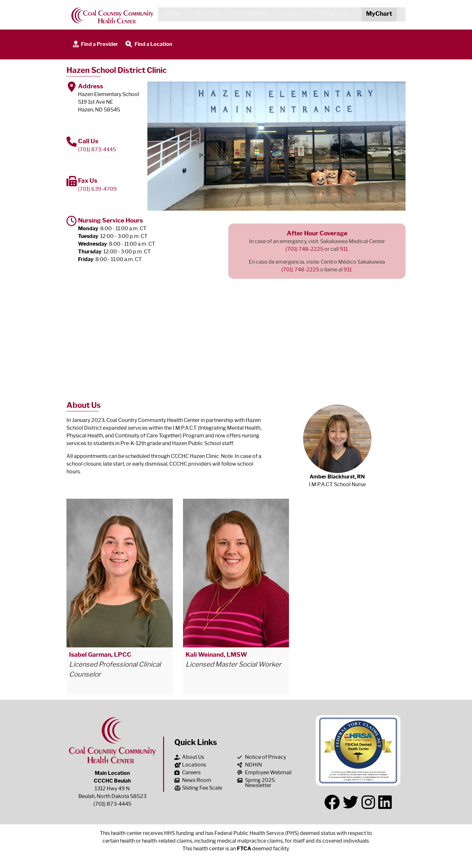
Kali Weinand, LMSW (216, 654)
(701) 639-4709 (97, 189)
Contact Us (330, 15)
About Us (204, 15)
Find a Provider (95, 44)
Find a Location (148, 44)
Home (169, 15)
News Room (193, 780)
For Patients (248, 15)
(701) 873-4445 (97, 149)
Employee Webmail (264, 772)
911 (344, 249)
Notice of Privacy (262, 757)
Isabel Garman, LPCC (100, 654)
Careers (290, 15)
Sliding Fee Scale (198, 788)
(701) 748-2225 (304, 249)
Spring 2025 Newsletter (256, 783)
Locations (190, 765)
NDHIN (250, 765)
